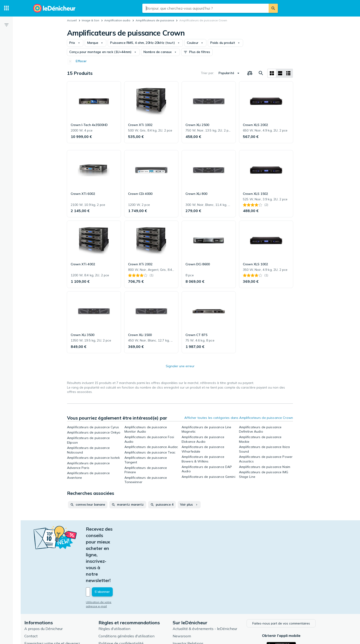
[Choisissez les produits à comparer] (250, 73)
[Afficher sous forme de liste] (280, 73)
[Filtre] (6, 25)
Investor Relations (198, 591)
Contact (41, 584)
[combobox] (205, 8)
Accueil (72, 20)
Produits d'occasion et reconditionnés (214, 613)
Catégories (192, 606)
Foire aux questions (51, 612)
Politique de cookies (125, 599)
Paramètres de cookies (128, 606)
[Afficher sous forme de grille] (272, 73)
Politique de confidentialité (131, 591)
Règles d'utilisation (125, 577)
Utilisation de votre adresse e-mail (120, 551)
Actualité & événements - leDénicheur (215, 577)
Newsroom (192, 584)
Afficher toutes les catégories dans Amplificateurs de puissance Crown (239, 418)
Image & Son (90, 20)
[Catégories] (6, 8)
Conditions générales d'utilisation (137, 584)
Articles (189, 599)
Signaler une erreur (180, 366)
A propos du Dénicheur (54, 577)
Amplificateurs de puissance (155, 20)
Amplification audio (117, 20)
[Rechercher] (273, 8)
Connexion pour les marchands (60, 604)
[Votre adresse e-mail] (127, 540)
